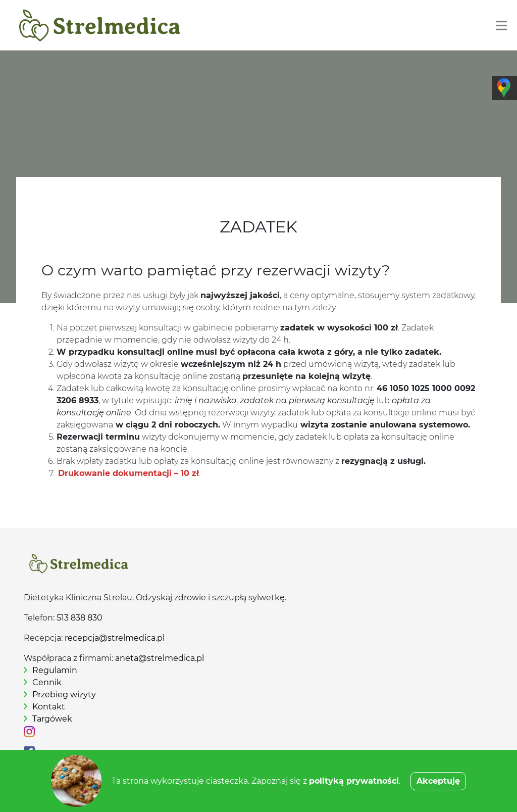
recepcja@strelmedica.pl (115, 638)
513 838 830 (80, 618)
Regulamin (55, 670)
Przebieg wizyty (64, 695)
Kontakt (49, 707)
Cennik (47, 682)
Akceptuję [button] (438, 781)
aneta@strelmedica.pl (160, 658)
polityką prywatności (354, 781)
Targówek (52, 719)
